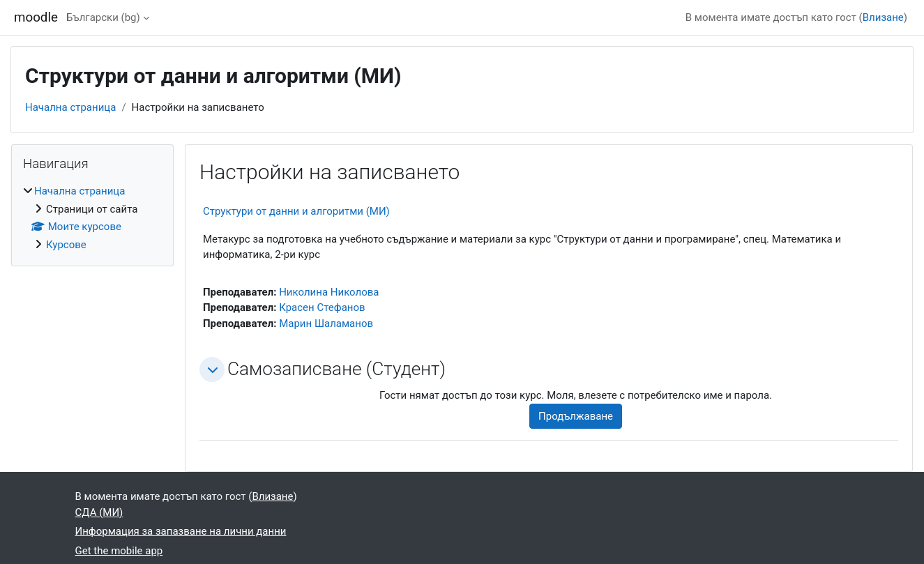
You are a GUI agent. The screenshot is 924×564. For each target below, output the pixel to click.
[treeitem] (92, 218)
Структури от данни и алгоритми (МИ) (296, 211)
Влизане (883, 17)
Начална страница (70, 107)
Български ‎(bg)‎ (103, 17)
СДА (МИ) (99, 512)
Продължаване (576, 416)
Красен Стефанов (322, 307)
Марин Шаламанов (326, 323)
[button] (212, 369)
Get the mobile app (119, 551)
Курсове (66, 245)
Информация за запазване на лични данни (181, 531)
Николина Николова (329, 292)
